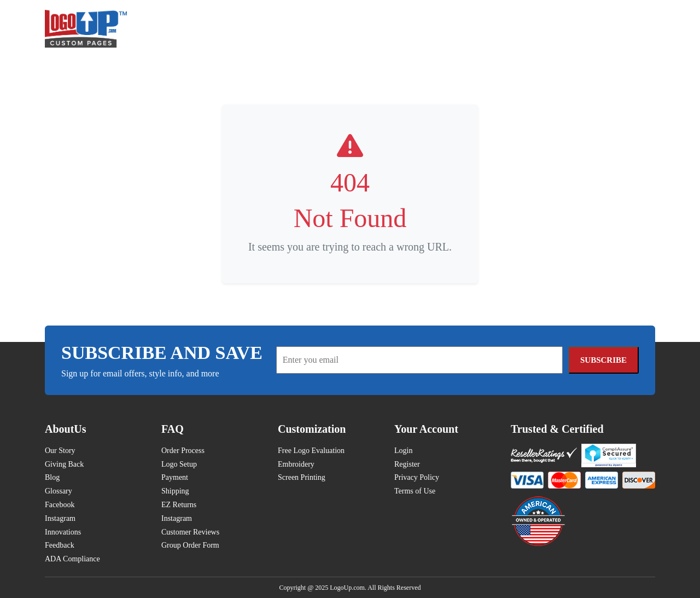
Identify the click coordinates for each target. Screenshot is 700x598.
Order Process (183, 451)
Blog (52, 477)
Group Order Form (190, 545)
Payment (175, 477)
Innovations (63, 532)
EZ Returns (179, 505)
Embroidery (296, 464)
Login (403, 451)
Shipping (175, 491)
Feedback (60, 545)
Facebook (60, 505)
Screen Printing (302, 477)
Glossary (59, 491)
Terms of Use (415, 491)
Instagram (60, 518)
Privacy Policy (417, 477)
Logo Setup (179, 464)
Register (407, 464)
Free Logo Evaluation (311, 451)
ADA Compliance (72, 559)
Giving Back (64, 464)
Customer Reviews (190, 532)
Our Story (60, 451)
